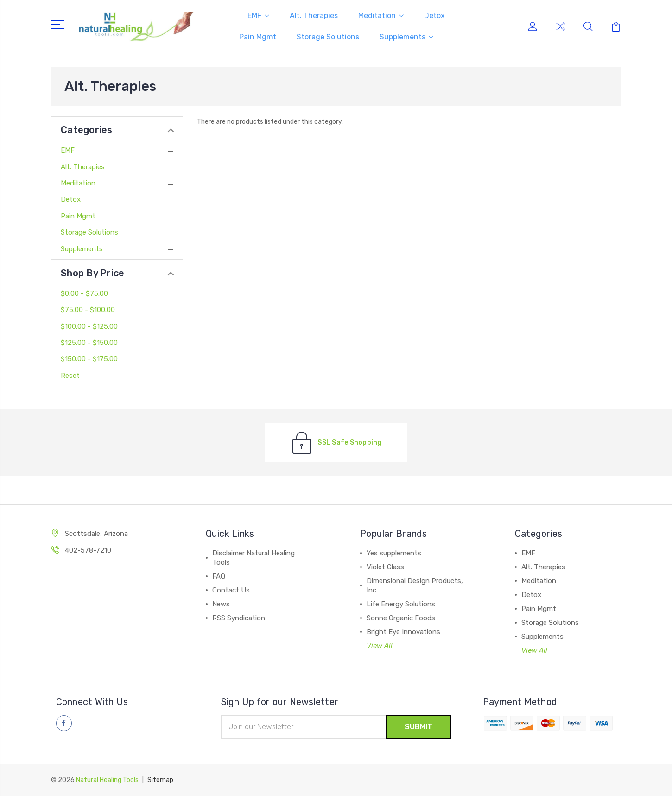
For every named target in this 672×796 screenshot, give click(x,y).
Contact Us (231, 590)
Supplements (406, 37)
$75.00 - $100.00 (88, 310)
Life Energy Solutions (401, 604)
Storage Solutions (328, 37)
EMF (258, 16)
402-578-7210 (88, 550)
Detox (434, 16)
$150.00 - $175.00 (89, 359)
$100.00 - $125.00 (89, 326)
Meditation (381, 16)
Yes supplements (394, 553)
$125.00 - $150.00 (89, 343)
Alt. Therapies (314, 16)
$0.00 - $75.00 (84, 293)
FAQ (219, 576)
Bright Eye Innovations (403, 632)
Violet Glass (385, 567)
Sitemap (160, 780)
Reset (70, 376)
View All (380, 646)
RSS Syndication (239, 618)
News (221, 604)
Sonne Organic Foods (401, 618)
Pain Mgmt (258, 37)
